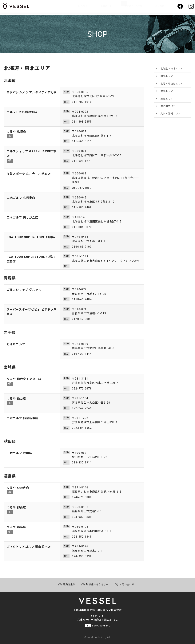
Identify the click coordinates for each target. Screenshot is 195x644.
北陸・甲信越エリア (172, 84)
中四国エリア (168, 106)
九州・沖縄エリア (171, 114)
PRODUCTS (137, 8)
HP (10, 136)
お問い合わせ (131, 584)
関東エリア (167, 76)
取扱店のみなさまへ (97, 584)
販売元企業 (66, 584)
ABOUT (116, 8)
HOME (100, 8)
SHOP (161, 8)
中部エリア (167, 91)
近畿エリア (167, 99)
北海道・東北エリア (172, 69)
